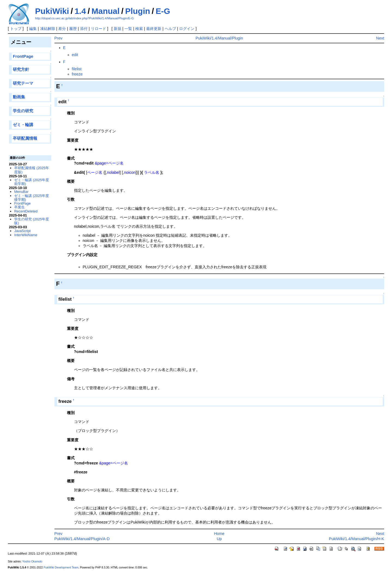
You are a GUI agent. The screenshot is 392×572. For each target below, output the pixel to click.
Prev (59, 38)
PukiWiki (52, 11)
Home (219, 534)
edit (75, 55)
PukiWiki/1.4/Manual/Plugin (219, 38)
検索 (139, 29)
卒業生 (19, 207)
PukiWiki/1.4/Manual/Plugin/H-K (356, 539)
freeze (77, 74)
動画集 (19, 97)
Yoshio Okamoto (32, 562)
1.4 (80, 11)
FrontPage (23, 56)
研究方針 (21, 69)
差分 (62, 29)
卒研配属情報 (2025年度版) (32, 170)
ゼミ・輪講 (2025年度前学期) (32, 182)
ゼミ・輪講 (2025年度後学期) (32, 198)
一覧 (128, 29)
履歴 (73, 29)
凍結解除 (48, 29)
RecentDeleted (26, 211)
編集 (33, 29)
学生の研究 (23, 111)
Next (380, 38)
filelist (77, 69)
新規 (118, 29)
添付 (84, 29)
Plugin (138, 11)
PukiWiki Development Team (61, 568)
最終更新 (154, 29)
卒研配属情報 (25, 138)
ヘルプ (170, 29)
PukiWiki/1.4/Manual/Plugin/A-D (82, 539)
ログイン (187, 29)
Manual (105, 11)
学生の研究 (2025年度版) (32, 221)
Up (219, 539)
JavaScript (22, 231)
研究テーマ (23, 83)
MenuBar (21, 192)
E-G (163, 11)
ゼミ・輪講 (23, 125)
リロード (99, 29)
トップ (16, 29)
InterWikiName (26, 235)
